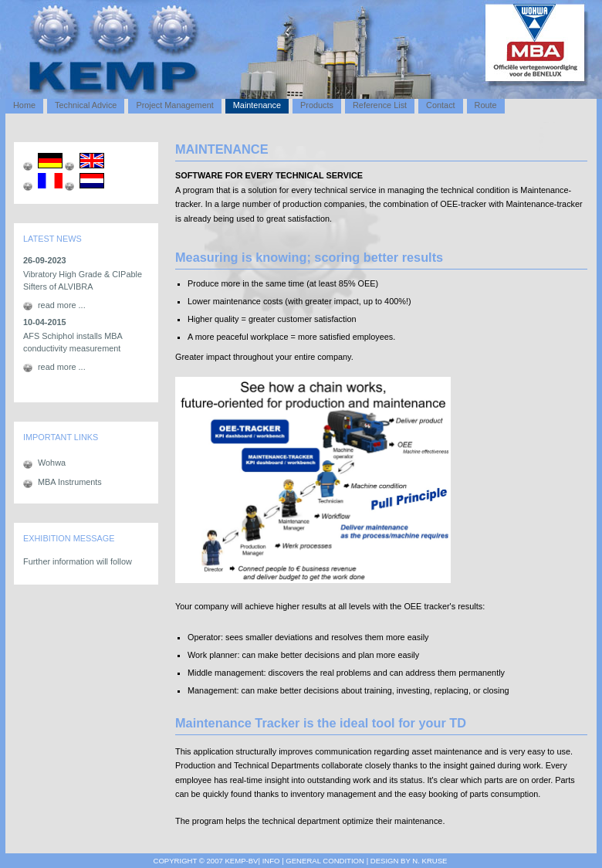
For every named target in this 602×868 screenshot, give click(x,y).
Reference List (380, 105)
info (271, 861)
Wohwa (52, 463)
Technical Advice (86, 105)
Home (24, 105)
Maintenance (257, 105)
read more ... (62, 305)
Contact (440, 105)
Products (317, 105)
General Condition (324, 861)
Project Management (174, 105)
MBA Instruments (70, 482)
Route (486, 105)
